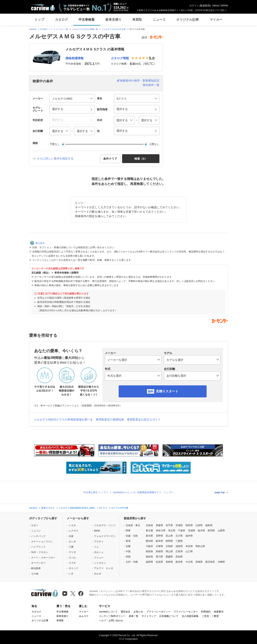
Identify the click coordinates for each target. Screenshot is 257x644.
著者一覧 (134, 616)
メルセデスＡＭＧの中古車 (114, 29)
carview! (33, 29)
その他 (35, 574)
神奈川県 (161, 531)
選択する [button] (58, 109)
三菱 (71, 547)
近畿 (128, 546)
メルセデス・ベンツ (105, 525)
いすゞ (72, 574)
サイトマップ (149, 616)
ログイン (194, 6)
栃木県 (201, 531)
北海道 (149, 525)
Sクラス (103, 508)
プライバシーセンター (186, 612)
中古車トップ (46, 29)
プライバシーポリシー (158, 612)
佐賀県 (159, 562)
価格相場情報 (74, 58)
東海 (128, 541)
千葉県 (182, 531)
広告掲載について (169, 616)
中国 (128, 551)
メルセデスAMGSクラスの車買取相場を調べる (63, 419)
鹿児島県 (210, 562)
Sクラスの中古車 (120, 508)
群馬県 (211, 531)
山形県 (199, 525)
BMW (97, 531)
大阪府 (149, 546)
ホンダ (72, 542)
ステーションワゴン (42, 542)
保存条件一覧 (151, 85)
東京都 (149, 531)
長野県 (159, 536)
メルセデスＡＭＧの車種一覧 (85, 29)
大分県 (189, 562)
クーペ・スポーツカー (43, 558)
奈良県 (189, 546)
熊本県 (179, 562)
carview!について (108, 612)
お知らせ (138, 612)
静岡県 (169, 541)
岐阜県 (159, 541)
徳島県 (149, 557)
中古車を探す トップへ (96, 492)
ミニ (96, 547)
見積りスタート (167, 391)
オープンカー (38, 563)
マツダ (72, 552)
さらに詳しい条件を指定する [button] (55, 158)
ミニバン (36, 531)
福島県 (209, 525)
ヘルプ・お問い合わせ (111, 621)
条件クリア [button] (110, 159)
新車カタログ (48, 508)
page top (220, 492)
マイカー (216, 20)
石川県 (179, 536)
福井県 (189, 536)
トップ (39, 20)
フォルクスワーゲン (105, 536)
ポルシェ (99, 552)
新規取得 (205, 6)
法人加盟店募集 (190, 616)
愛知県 (149, 541)
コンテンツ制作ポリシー (112, 616)
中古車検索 (87, 20)
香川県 (159, 557)
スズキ (72, 563)
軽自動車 (36, 568)
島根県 (159, 551)
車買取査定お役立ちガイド (144, 419)
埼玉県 (172, 531)
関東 (128, 531)
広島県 (179, 551)
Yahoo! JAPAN (220, 6)
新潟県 (149, 536)
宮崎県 (199, 562)
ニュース (159, 20)
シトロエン (100, 563)
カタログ (61, 20)
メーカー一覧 (62, 29)
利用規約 (206, 612)
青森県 (159, 525)
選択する (122, 131)
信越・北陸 (132, 536)
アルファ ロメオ (104, 568)
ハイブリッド (38, 547)
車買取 (137, 20)
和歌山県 (200, 546)
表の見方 (37, 243)
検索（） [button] (141, 159)
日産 (71, 536)
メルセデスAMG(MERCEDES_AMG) (77, 508)
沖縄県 (221, 562)
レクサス (73, 531)
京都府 (169, 546)
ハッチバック (38, 536)
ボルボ (98, 574)
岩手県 (169, 525)
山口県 (189, 551)
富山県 (169, 536)
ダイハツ (73, 568)
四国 (128, 557)
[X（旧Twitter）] (73, 593)
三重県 (179, 541)
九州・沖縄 (132, 562)
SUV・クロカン (40, 552)
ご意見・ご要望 (210, 616)
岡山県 (169, 551)
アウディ (99, 542)
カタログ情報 (120, 58)
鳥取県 (149, 551)
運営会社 (125, 612)
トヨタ (72, 525)
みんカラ (84, 616)
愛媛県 (169, 557)
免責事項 (219, 612)
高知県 (179, 557)
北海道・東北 (133, 525)
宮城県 (179, 525)
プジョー (99, 558)
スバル (72, 558)
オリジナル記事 (188, 20)
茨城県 (192, 531)
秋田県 (189, 525)
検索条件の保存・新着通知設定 (140, 81)
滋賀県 (179, 546)
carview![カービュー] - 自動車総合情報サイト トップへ (143, 492)
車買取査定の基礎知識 (110, 419)
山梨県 (221, 531)
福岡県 (149, 562)
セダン (35, 525)
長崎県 (169, 562)
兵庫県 (159, 546)
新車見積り (113, 20)
